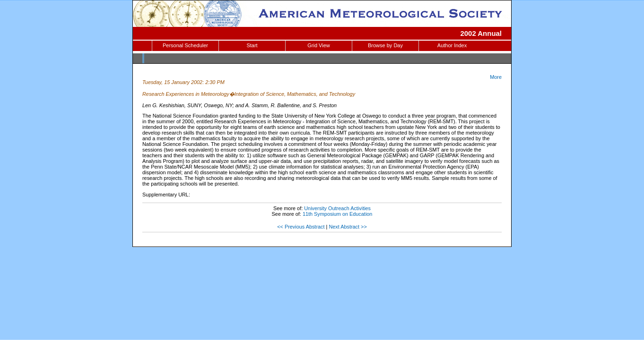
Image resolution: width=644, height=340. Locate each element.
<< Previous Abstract (301, 227)
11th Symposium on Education (338, 214)
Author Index (452, 45)
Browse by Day (385, 45)
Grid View (318, 45)
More (496, 77)
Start (252, 45)
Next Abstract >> (348, 227)
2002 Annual (481, 33)
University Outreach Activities (337, 208)
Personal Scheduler (185, 45)
